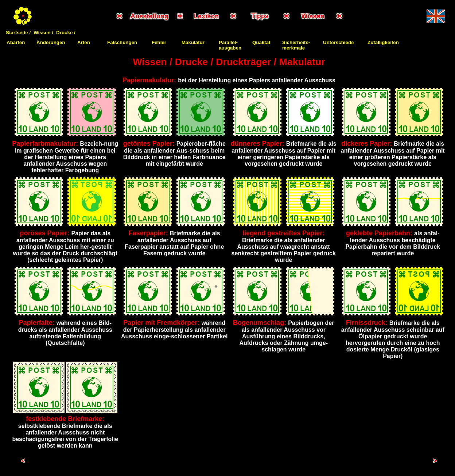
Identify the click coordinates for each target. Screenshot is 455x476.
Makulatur (193, 42)
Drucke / (66, 33)
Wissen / (43, 33)
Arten (84, 42)
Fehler (159, 42)
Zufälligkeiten (383, 42)
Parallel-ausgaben (230, 45)
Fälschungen (122, 42)
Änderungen (51, 42)
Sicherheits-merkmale (296, 45)
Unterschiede (338, 42)
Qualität (261, 42)
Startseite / (18, 33)
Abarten (16, 42)
